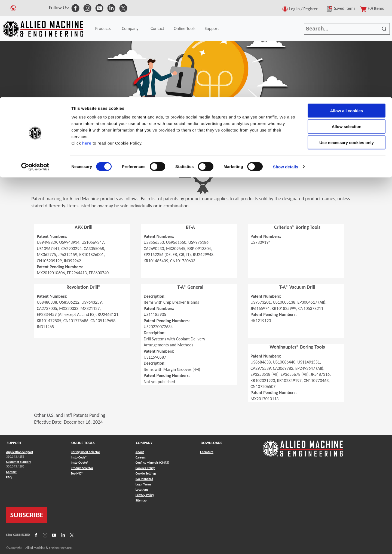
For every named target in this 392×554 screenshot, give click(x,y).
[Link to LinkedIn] (62, 535)
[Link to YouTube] (53, 535)
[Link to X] (71, 535)
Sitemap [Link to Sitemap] (141, 500)
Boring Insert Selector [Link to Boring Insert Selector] (85, 452)
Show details (286, 70)
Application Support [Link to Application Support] (20, 452)
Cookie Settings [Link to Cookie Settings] (146, 473)
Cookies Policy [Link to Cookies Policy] (145, 468)
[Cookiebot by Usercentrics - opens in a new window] (35, 70)
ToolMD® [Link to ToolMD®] (77, 473)
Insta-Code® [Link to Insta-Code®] (79, 457)
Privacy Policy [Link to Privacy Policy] (145, 495)
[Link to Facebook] (35, 535)
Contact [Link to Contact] (11, 472)
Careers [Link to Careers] (141, 457)
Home (8, 134)
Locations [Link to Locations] (142, 490)
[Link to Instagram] (44, 535)
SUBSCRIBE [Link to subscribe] (27, 515)
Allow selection (346, 30)
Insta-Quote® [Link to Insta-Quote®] (80, 463)
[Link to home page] (303, 446)
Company (28, 134)
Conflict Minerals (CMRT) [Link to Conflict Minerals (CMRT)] (152, 463)
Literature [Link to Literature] (207, 452)
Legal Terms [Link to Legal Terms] (143, 484)
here (87, 46)
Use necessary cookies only (347, 46)
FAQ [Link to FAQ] (9, 477)
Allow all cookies (347, 13)
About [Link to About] (140, 452)
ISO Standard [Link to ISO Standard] (144, 479)
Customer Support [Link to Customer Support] (19, 462)
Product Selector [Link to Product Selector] (82, 468)
